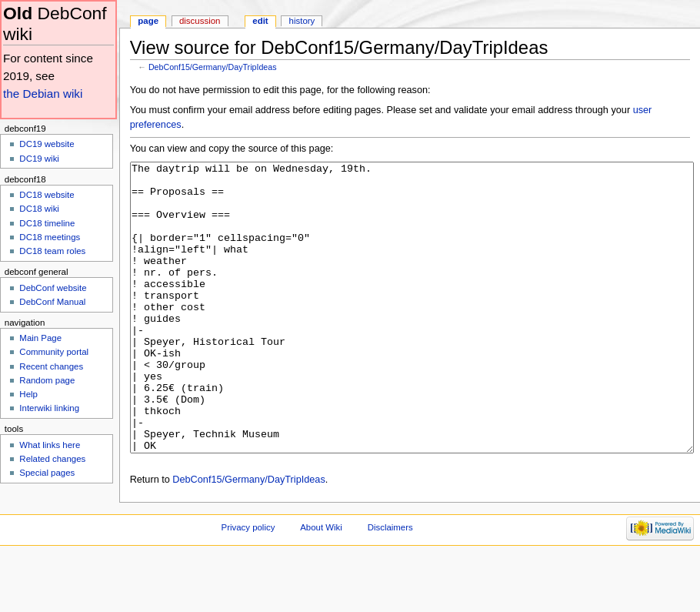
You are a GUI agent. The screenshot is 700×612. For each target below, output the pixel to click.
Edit (260, 21)
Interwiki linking (49, 408)
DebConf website (53, 288)
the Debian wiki (43, 94)
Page (148, 21)
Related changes (52, 459)
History (302, 21)
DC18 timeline (47, 223)
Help (28, 394)
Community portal (54, 352)
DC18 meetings (50, 237)
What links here (50, 445)
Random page (47, 380)
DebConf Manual (52, 302)
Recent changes (51, 366)
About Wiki (321, 585)
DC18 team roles (52, 251)
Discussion (200, 21)
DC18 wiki (39, 209)
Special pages (47, 473)
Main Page (40, 338)
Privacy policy (248, 585)
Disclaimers (390, 585)
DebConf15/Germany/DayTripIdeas (213, 67)
